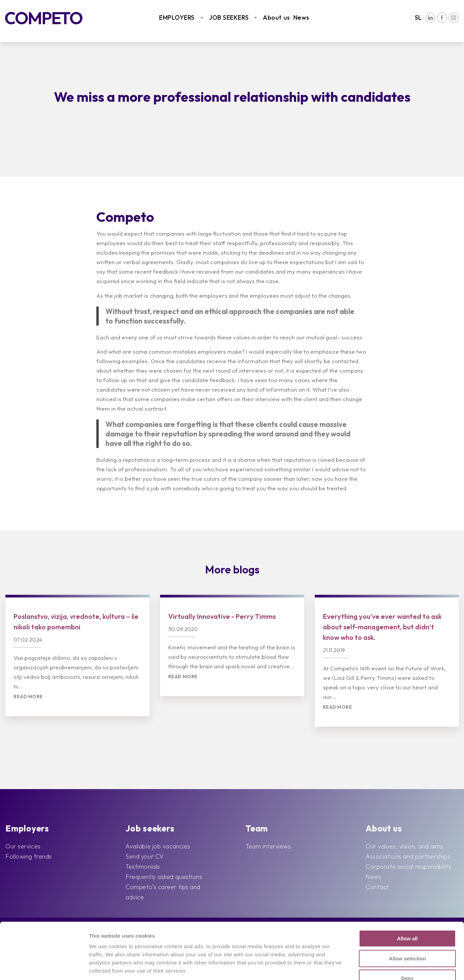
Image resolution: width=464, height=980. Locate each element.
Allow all (408, 890)
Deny (408, 930)
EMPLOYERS (177, 17)
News (301, 17)
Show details (354, 967)
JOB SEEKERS (229, 17)
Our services (23, 846)
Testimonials (143, 867)
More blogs (232, 569)
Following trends (29, 856)
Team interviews (268, 846)
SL (418, 17)
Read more (28, 697)
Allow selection (407, 910)
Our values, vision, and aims (404, 846)
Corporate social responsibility (409, 867)
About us (276, 17)
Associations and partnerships (408, 856)
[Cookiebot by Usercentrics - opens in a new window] (44, 967)
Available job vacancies (158, 846)
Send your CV (145, 856)
